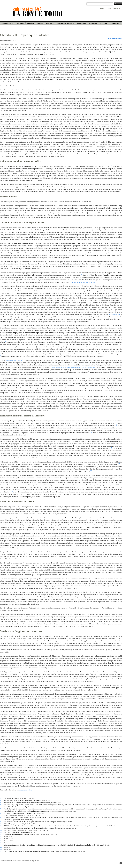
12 (23, 360)
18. (1, 843)
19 (119, 464)
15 (12, 432)
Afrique (104, 23)
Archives (93, 23)
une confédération (114, 314)
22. (1, 851)
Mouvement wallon (65, 23)
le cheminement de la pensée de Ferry (82, 282)
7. (1, 815)
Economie (115, 23)
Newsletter (117, 8)
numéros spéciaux (26, 790)
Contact (103, 8)
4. (1, 805)
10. (1, 824)
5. (1, 809)
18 (69, 457)
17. (1, 841)
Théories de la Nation (114, 38)
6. (1, 813)
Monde (40, 23)
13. (1, 832)
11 (1, 356)
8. (1, 817)
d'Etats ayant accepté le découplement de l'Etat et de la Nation (73, 367)
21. (1, 849)
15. (1, 837)
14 (117, 425)
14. (1, 834)
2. (1, 800)
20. (1, 847)
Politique (20, 23)
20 (91, 471)
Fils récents (7, 23)
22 (7, 698)
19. (1, 845)
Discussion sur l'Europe (14, 360)
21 (12, 491)
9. (1, 822)
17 (111, 448)
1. (1, 798)
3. (1, 803)
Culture (31, 23)
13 (16, 380)
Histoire (50, 23)
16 (91, 432)
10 (62, 344)
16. (1, 839)
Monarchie (81, 23)
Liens (109, 8)
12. (1, 830)
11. (1, 826)
